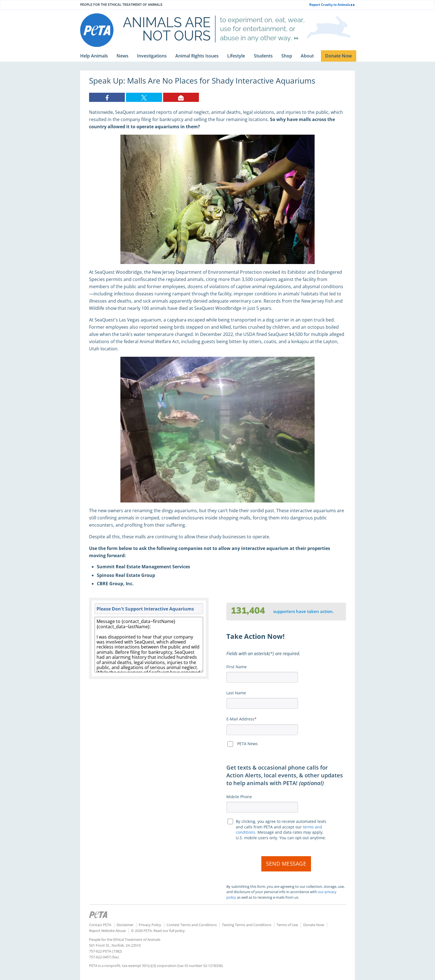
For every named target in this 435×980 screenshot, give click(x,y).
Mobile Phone (239, 797)
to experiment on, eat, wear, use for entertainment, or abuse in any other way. (262, 29)
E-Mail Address (240, 719)
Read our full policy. (170, 931)
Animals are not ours (167, 29)
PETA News (247, 744)
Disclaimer (125, 925)
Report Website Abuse (107, 931)
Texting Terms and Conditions (247, 925)
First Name (237, 667)
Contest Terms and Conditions (192, 925)
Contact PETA (100, 925)
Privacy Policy (150, 925)
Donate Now (314, 925)
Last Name (236, 693)
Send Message (286, 864)
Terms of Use (287, 925)
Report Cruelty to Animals (332, 5)
